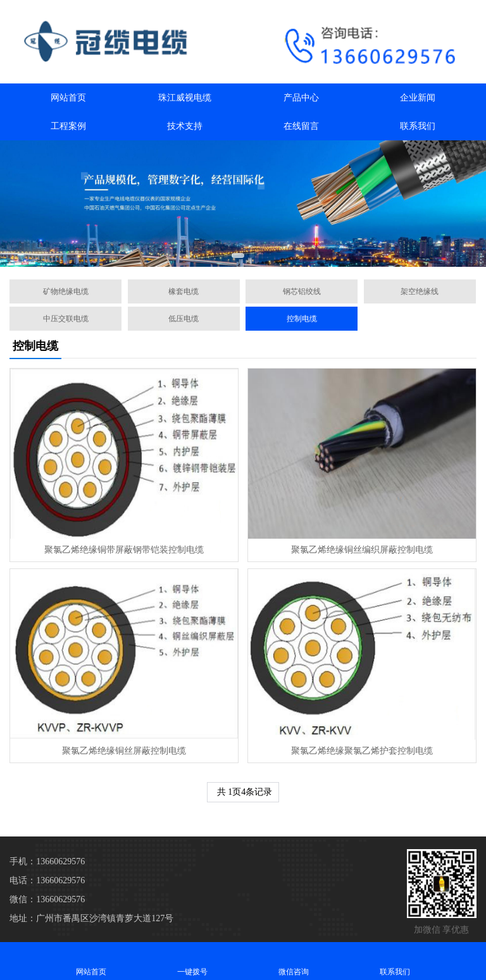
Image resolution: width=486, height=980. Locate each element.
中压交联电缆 (66, 319)
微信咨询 (294, 961)
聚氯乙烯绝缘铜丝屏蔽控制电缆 (124, 751)
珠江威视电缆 (185, 98)
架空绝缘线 (420, 291)
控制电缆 (302, 319)
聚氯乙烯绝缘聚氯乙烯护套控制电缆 (362, 751)
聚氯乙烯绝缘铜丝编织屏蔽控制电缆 (362, 550)
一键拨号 (192, 961)
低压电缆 (184, 319)
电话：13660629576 (47, 880)
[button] (238, 255)
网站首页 (68, 98)
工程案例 (68, 126)
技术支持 (185, 126)
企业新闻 (418, 98)
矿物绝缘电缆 (66, 291)
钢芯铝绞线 (302, 291)
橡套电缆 (184, 291)
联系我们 (418, 126)
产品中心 (301, 98)
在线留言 (301, 126)
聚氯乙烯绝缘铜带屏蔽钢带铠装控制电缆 (124, 550)
